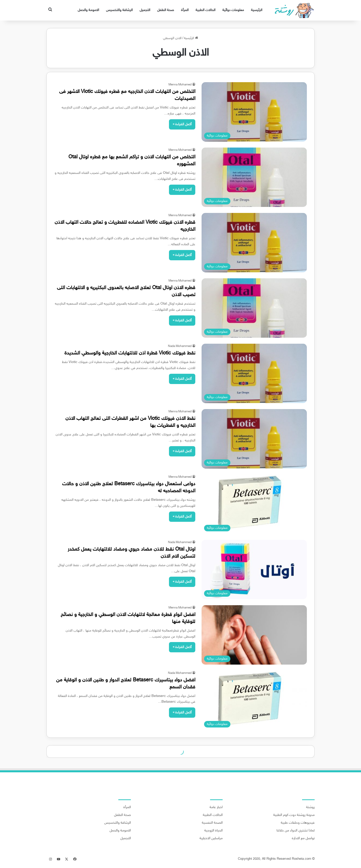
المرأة (185, 10)
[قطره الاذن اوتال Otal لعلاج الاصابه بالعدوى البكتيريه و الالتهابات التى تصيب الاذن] (254, 308)
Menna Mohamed (180, 85)
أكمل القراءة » (182, 124)
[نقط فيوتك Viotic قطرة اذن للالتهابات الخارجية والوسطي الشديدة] (254, 373)
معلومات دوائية (233, 10)
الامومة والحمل (88, 10)
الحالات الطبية (205, 10)
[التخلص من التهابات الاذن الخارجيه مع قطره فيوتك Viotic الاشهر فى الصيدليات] (254, 112)
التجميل (145, 10)
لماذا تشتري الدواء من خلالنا (296, 831)
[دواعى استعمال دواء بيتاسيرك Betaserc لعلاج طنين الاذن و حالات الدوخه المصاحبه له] (254, 504)
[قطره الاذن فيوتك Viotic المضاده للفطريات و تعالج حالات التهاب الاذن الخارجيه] (254, 243)
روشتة (310, 807)
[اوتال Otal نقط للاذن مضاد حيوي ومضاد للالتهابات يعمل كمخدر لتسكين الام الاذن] (254, 570)
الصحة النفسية (212, 823)
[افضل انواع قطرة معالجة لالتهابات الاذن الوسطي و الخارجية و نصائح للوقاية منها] (254, 635)
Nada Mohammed (180, 346)
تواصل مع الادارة (303, 838)
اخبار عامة (216, 807)
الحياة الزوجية (213, 831)
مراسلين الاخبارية (211, 838)
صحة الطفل (166, 10)
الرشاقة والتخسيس (119, 10)
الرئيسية (257, 10)
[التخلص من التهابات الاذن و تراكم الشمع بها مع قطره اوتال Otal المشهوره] (254, 177)
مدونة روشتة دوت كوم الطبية (294, 815)
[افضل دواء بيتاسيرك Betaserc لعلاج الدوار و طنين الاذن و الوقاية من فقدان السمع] (254, 700)
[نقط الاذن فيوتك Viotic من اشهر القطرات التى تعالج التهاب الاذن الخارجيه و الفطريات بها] (254, 439)
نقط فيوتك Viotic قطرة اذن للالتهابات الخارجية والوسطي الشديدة (130, 353)
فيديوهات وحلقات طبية (298, 823)
